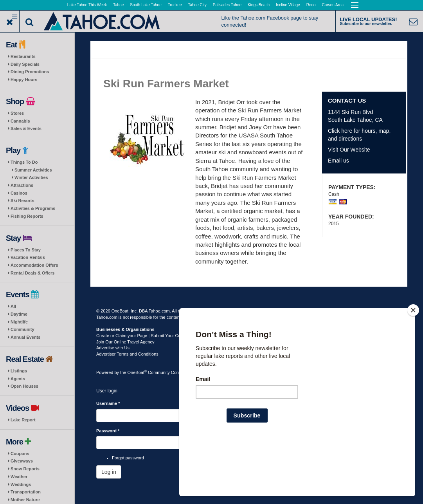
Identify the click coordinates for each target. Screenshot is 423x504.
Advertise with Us (113, 348)
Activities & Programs (33, 208)
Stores (17, 113)
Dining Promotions (30, 72)
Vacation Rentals (28, 257)
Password (108, 431)
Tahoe (118, 5)
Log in (109, 472)
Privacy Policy (253, 311)
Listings (19, 371)
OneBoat (137, 372)
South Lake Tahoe (146, 5)
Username (108, 403)
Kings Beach (259, 5)
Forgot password (128, 458)
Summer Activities (33, 170)
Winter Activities (31, 177)
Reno (311, 5)
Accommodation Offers (34, 265)
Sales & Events (26, 128)
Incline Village (288, 5)
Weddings (21, 484)
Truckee (175, 5)
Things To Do (24, 162)
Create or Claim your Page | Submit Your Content (143, 336)
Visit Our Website (349, 150)
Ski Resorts (22, 201)
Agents (18, 379)
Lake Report (23, 420)
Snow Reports (25, 469)
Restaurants (23, 56)
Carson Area (333, 5)
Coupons (20, 453)
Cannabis (20, 121)
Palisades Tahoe (227, 5)
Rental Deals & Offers (32, 273)
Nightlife (19, 322)
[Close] (413, 361)
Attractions (22, 185)
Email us (338, 161)
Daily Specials (25, 64)
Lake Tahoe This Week (87, 5)
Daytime (19, 314)
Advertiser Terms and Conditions (127, 354)
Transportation (26, 492)
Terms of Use (224, 311)
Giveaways (22, 461)
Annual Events (25, 337)
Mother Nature (25, 500)
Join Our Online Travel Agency (125, 342)
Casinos (19, 193)
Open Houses (24, 386)
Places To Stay (26, 250)
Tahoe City (197, 5)
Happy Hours (24, 79)
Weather (19, 477)
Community (22, 329)
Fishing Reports (27, 216)
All (13, 306)
